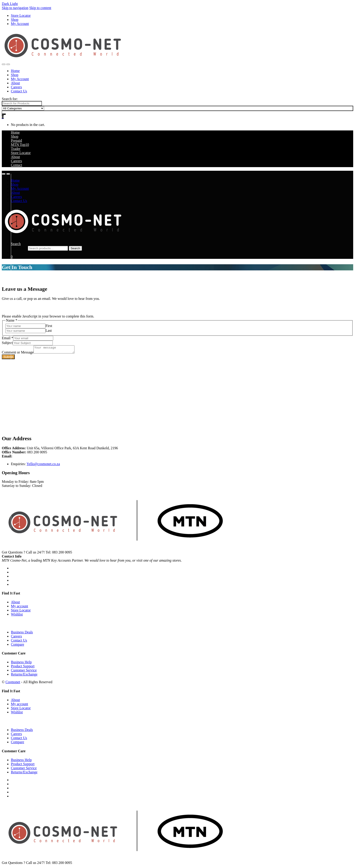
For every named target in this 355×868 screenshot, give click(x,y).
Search (16, 244)
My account (19, 607)
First (49, 326)
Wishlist (17, 616)
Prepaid (16, 141)
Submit (8, 358)
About (15, 83)
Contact (17, 165)
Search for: (10, 99)
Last (49, 331)
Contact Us (19, 91)
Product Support (23, 667)
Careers (16, 87)
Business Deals (22, 634)
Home (15, 71)
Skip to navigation (15, 8)
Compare (18, 646)
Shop (15, 20)
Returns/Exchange (24, 676)
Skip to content (40, 8)
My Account (20, 24)
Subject (7, 343)
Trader (16, 149)
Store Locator (21, 16)
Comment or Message (18, 354)
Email (7, 338)
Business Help (21, 663)
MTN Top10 (20, 145)
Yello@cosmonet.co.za (43, 465)
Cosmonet (13, 683)
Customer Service (24, 672)
